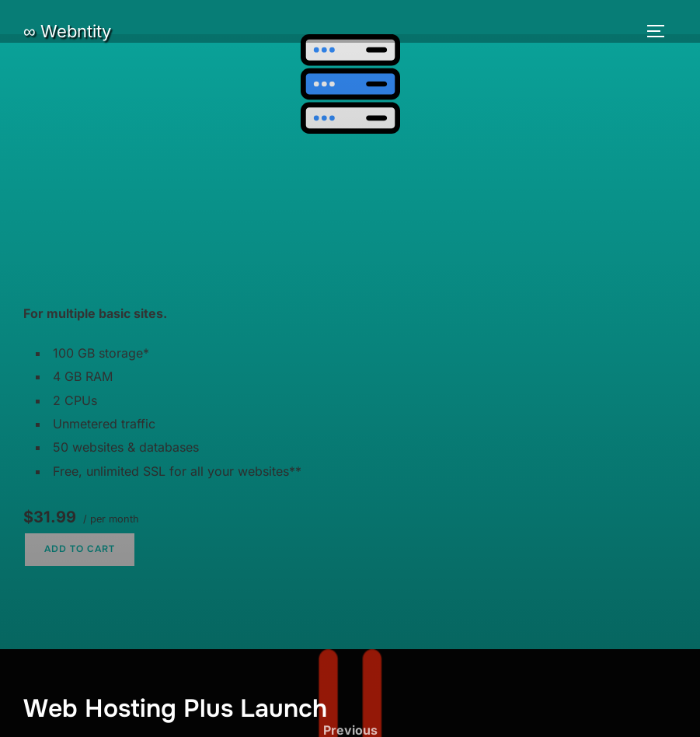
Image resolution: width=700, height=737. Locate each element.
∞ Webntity (67, 31)
